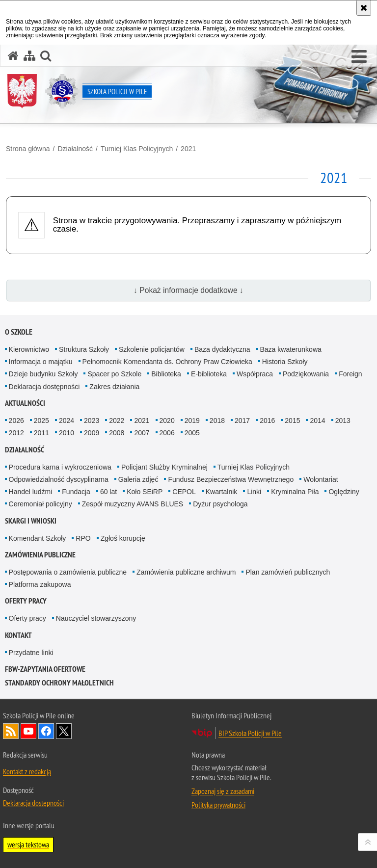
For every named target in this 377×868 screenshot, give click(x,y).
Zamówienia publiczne (40, 555)
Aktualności (25, 403)
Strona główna (28, 149)
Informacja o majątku (41, 362)
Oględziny (344, 492)
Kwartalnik (222, 492)
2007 (142, 433)
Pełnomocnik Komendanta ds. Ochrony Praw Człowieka (167, 362)
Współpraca (255, 374)
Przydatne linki (31, 653)
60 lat (108, 492)
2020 (167, 421)
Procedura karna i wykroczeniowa (60, 467)
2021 (188, 149)
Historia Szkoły (285, 362)
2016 (267, 421)
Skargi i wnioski (31, 521)
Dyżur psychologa (220, 504)
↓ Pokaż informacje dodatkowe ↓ (188, 290)
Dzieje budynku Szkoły (43, 374)
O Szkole (19, 332)
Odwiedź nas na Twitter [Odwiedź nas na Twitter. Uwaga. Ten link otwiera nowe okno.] (64, 731)
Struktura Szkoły (84, 349)
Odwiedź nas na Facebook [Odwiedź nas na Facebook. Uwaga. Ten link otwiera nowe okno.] (46, 731)
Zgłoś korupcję (123, 538)
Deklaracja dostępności (44, 387)
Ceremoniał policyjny (40, 504)
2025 (41, 421)
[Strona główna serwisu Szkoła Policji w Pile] (13, 56)
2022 (117, 421)
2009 (92, 433)
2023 (92, 421)
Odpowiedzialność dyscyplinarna (59, 479)
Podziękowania (306, 374)
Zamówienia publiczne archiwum (186, 572)
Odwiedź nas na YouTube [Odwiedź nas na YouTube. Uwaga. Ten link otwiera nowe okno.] (28, 731)
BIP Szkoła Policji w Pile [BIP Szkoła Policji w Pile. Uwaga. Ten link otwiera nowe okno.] (250, 733)
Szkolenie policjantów (152, 349)
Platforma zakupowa (40, 584)
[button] (359, 57)
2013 (343, 421)
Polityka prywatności (218, 805)
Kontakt (18, 635)
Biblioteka (166, 374)
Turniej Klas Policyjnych (137, 149)
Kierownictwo (29, 349)
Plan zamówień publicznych (288, 572)
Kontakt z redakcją (27, 771)
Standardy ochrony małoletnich (59, 683)
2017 (242, 421)
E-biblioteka (209, 374)
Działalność (75, 149)
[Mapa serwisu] (29, 56)
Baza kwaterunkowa (291, 349)
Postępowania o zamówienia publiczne (68, 572)
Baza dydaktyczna (222, 349)
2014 (317, 421)
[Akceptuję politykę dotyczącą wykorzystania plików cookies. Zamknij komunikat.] (364, 8)
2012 (16, 433)
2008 (117, 433)
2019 (192, 421)
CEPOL (184, 492)
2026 (16, 421)
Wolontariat (321, 479)
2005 (192, 433)
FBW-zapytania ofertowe (45, 669)
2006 (167, 433)
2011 (41, 433)
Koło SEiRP (145, 492)
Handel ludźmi (31, 492)
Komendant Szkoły (38, 538)
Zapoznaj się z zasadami (223, 791)
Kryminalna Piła (295, 492)
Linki (254, 492)
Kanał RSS (11, 731)
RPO (83, 538)
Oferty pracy (26, 601)
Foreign (350, 374)
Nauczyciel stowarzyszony (96, 618)
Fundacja (76, 492)
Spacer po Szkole (114, 374)
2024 (67, 421)
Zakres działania (114, 387)
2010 (67, 433)
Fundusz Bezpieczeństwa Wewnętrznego (231, 479)
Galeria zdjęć (138, 479)
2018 (217, 421)
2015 (292, 421)
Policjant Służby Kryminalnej (164, 467)
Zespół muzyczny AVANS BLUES (133, 504)
